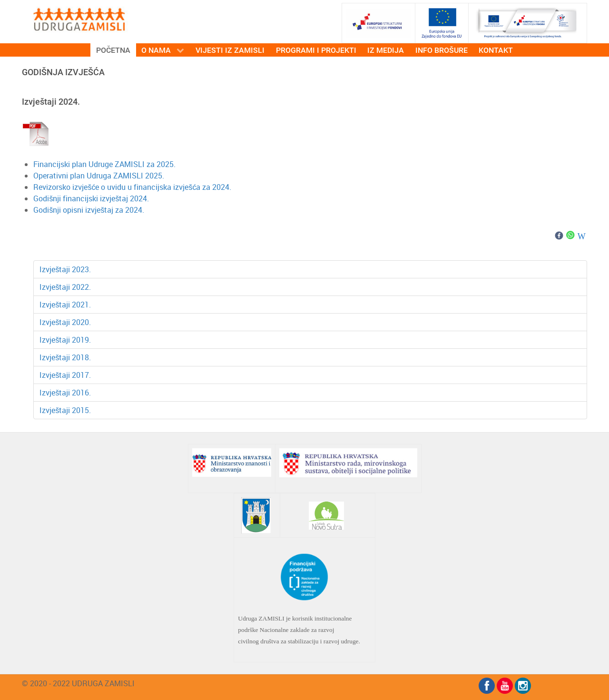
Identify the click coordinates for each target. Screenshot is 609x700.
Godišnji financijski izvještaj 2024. (91, 198)
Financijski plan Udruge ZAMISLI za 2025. (104, 164)
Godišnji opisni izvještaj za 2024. (89, 210)
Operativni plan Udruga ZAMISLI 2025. (99, 176)
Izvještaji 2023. (65, 269)
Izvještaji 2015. (65, 410)
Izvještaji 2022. (65, 287)
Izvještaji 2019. (65, 340)
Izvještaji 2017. (65, 375)
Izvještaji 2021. (65, 305)
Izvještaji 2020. (65, 322)
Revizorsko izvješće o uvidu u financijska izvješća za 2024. (133, 187)
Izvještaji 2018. (65, 357)
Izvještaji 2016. (65, 393)
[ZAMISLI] (79, 19)
